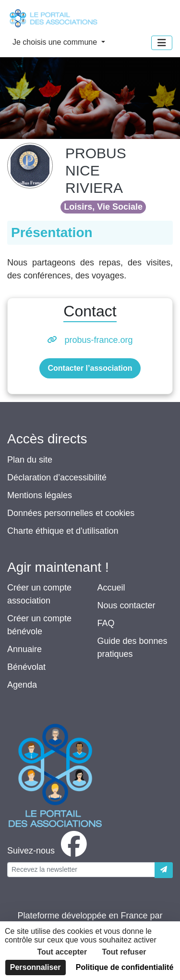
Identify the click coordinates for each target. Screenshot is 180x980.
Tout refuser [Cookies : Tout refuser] (124, 952)
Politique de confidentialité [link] (125, 967)
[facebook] (49, 851)
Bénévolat (26, 667)
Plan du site (30, 460)
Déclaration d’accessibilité (57, 477)
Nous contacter (126, 605)
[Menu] (162, 43)
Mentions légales (40, 495)
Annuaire (24, 649)
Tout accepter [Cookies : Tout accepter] (62, 952)
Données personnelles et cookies (71, 513)
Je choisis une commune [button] (56, 42)
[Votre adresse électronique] (81, 870)
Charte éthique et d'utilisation (63, 531)
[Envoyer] (164, 870)
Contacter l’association (90, 368)
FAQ (106, 623)
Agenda (22, 685)
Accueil (111, 588)
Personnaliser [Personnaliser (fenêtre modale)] (36, 967)
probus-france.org (98, 340)
